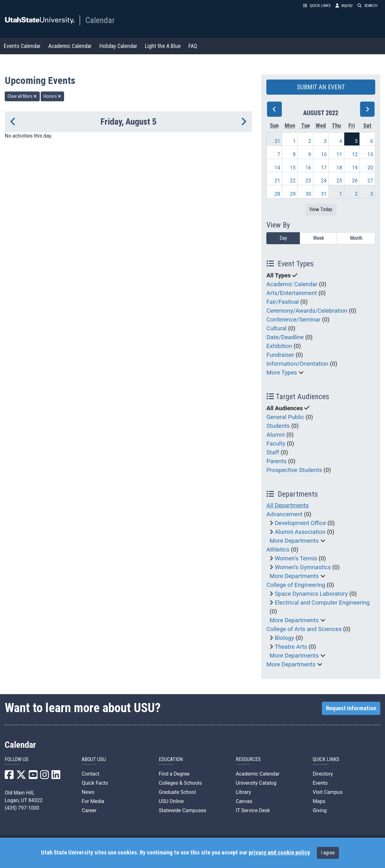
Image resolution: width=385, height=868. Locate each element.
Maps (319, 801)
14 (277, 168)
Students (278, 426)
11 (339, 154)
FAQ (193, 46)
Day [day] (283, 238)
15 (293, 168)
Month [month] (356, 238)
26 (355, 181)
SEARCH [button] (367, 6)
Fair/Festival (283, 302)
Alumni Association (300, 532)
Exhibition (279, 346)
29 (293, 194)
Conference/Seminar (293, 320)
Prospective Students (294, 470)
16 (308, 168)
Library (243, 792)
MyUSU (344, 6)
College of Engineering (296, 585)
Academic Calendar (70, 46)
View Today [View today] (321, 209)
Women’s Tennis (296, 558)
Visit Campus (328, 792)
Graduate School (177, 792)
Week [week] (319, 238)
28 (277, 194)
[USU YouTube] (33, 777)
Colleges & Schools (180, 783)
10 (324, 154)
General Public (285, 417)
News (88, 792)
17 (324, 168)
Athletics (278, 550)
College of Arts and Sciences (304, 629)
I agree (328, 853)
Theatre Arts (291, 647)
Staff (273, 452)
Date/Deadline (285, 337)
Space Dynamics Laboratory (311, 594)
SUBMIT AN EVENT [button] (321, 87)
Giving (320, 810)
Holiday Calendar (118, 46)
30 (308, 194)
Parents (276, 461)
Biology (284, 638)
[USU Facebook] (9, 777)
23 (308, 181)
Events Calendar (22, 46)
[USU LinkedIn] (56, 777)
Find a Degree (174, 774)
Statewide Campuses (183, 810)
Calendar (100, 20)
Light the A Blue (163, 46)
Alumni (275, 435)
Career (89, 810)
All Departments (287, 505)
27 (370, 181)
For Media (93, 801)
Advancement (284, 514)
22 (293, 181)
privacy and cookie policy (279, 853)
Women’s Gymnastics (303, 567)
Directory (323, 774)
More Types (282, 373)
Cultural (276, 328)
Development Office (300, 523)
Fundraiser (280, 355)
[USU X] (21, 777)
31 (277, 141)
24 (324, 181)
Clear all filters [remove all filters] (22, 96)
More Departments (294, 541)
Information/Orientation (297, 364)
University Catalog (256, 783)
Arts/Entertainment (292, 293)
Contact (91, 774)
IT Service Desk (253, 810)
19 (355, 168)
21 (277, 181)
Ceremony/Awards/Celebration (307, 311)
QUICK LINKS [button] (317, 6)
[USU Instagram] (44, 777)
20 (370, 168)
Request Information (351, 708)
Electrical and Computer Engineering (322, 603)
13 (370, 154)
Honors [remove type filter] (52, 96)
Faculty (276, 444)
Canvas (244, 801)
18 (339, 168)
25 (339, 181)
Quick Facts (95, 783)
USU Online (171, 801)
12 (355, 154)
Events (320, 783)
